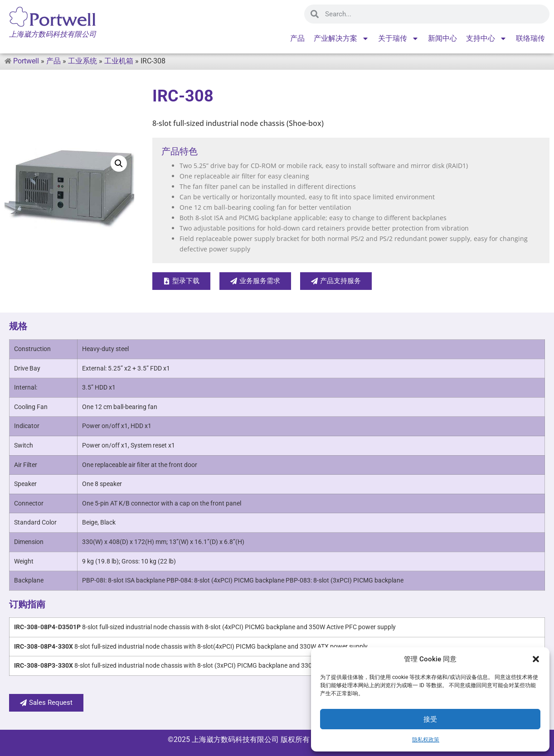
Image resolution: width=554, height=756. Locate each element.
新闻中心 (442, 38)
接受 (430, 719)
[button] (536, 659)
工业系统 (83, 61)
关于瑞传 (398, 39)
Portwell (26, 61)
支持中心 (486, 39)
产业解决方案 (341, 39)
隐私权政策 (426, 740)
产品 (297, 38)
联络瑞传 (530, 38)
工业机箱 (119, 61)
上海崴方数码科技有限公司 (235, 739)
